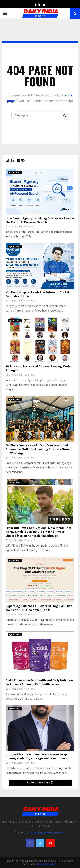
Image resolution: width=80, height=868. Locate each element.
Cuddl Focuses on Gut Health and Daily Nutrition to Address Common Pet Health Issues (39, 682)
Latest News (15, 160)
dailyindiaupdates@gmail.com (47, 832)
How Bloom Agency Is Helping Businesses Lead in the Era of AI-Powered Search (40, 220)
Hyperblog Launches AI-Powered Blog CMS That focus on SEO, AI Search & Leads (39, 608)
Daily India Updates (47, 864)
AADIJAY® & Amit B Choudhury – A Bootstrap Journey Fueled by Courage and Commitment (37, 757)
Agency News (15, 172)
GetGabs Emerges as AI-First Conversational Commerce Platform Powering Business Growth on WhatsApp (39, 449)
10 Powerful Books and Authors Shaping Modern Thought (40, 369)
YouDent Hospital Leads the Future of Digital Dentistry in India (37, 294)
